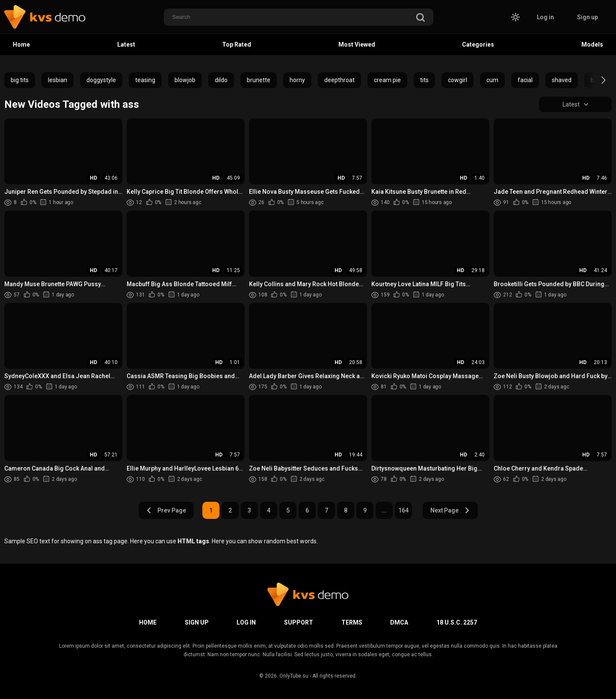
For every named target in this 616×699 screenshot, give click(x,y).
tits (424, 80)
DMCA (399, 622)
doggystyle (101, 80)
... (384, 510)
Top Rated (237, 44)
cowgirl (458, 80)
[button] (596, 80)
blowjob (185, 80)
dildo (221, 80)
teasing (145, 80)
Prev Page (166, 510)
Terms (352, 622)
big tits (20, 80)
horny (297, 80)
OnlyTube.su (294, 676)
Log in (545, 17)
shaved (562, 80)
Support (299, 622)
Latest (126, 44)
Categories (478, 44)
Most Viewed (357, 44)
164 (403, 510)
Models (592, 44)
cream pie (387, 80)
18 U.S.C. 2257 (457, 622)
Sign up (588, 17)
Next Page (450, 510)
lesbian (58, 80)
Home (21, 44)
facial (525, 80)
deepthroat (339, 80)
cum (492, 80)
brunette (259, 80)
